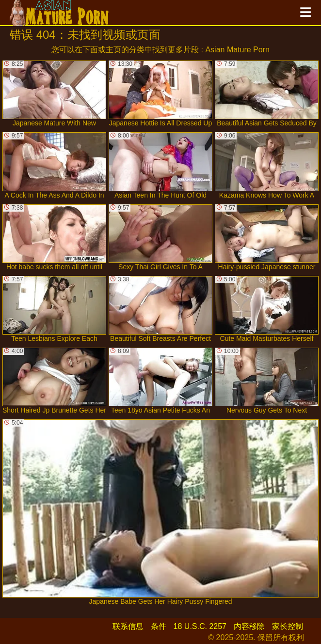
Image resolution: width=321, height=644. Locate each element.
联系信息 (128, 626)
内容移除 (249, 626)
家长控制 (288, 626)
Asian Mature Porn (237, 50)
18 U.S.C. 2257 (200, 626)
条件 (159, 626)
